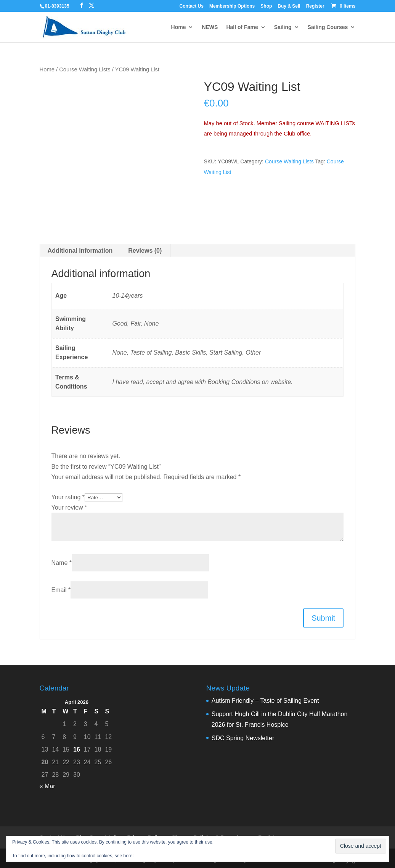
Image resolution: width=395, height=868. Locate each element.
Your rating (68, 497)
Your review (69, 507)
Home (179, 27)
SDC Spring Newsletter (243, 738)
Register (315, 6)
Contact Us (192, 6)
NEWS (210, 27)
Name (62, 563)
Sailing (283, 27)
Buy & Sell (289, 6)
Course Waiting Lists (85, 69)
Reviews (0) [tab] (145, 251)
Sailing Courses (328, 27)
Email (61, 590)
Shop (266, 6)
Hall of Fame (242, 27)
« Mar (47, 786)
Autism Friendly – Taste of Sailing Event (265, 701)
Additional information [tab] (80, 251)
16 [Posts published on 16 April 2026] (77, 749)
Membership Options (232, 6)
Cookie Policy (149, 856)
